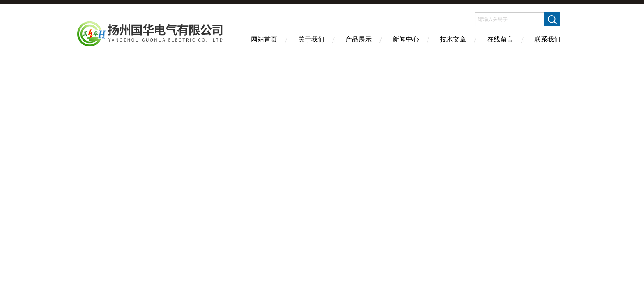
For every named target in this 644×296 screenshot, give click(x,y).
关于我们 (311, 39)
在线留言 (500, 39)
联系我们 (547, 39)
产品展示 (359, 39)
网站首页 (264, 39)
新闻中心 (406, 39)
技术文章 (453, 39)
